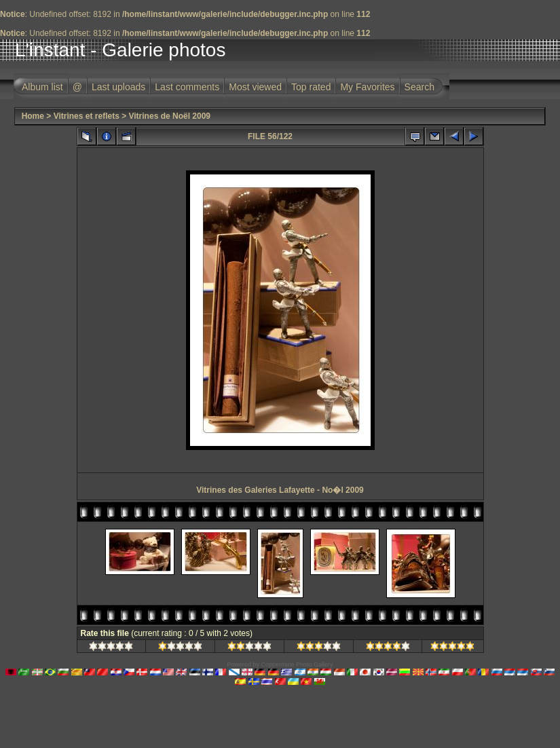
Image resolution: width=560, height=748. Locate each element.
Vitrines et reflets (87, 116)
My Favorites (367, 87)
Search (419, 87)
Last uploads (118, 87)
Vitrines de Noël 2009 (170, 116)
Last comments (187, 87)
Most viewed (255, 87)
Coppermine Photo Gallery (297, 665)
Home (33, 116)
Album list (42, 87)
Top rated (311, 87)
